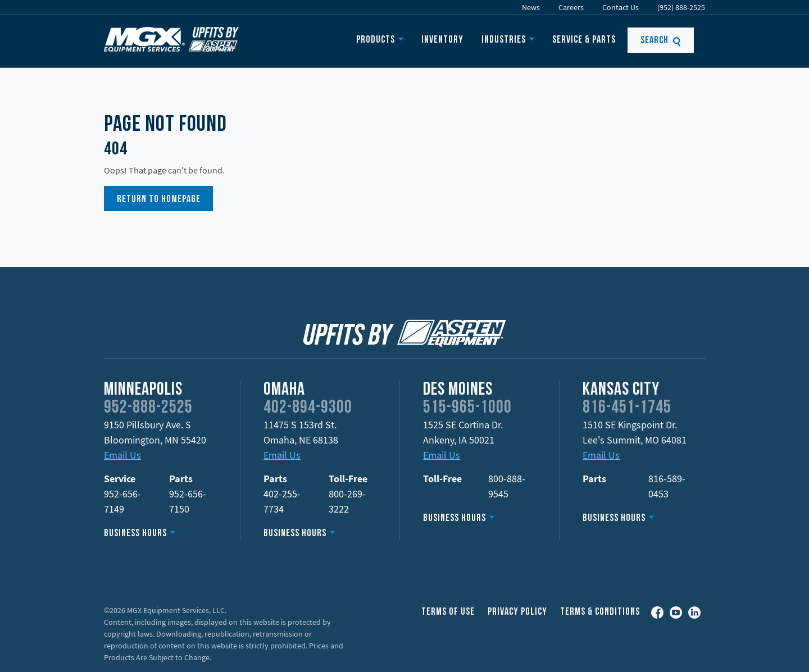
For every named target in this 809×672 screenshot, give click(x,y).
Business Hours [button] (135, 534)
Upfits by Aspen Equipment (171, 39)
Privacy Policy (517, 612)
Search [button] (661, 41)
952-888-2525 (148, 408)
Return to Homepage (159, 200)
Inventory (442, 40)
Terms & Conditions (600, 612)
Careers (571, 7)
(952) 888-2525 (681, 7)
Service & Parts (584, 40)
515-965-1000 (467, 408)
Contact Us (621, 7)
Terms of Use (448, 612)
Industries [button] (504, 40)
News (531, 7)
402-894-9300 (308, 408)
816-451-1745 (627, 408)
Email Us (122, 455)
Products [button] (376, 40)
